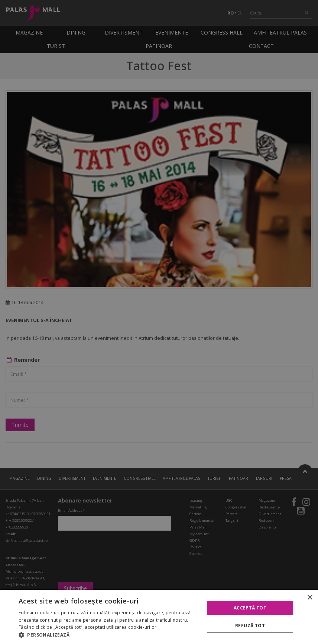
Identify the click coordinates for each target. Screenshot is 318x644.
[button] (109, 635)
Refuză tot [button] (250, 626)
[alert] (159, 322)
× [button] (310, 598)
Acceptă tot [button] (250, 608)
